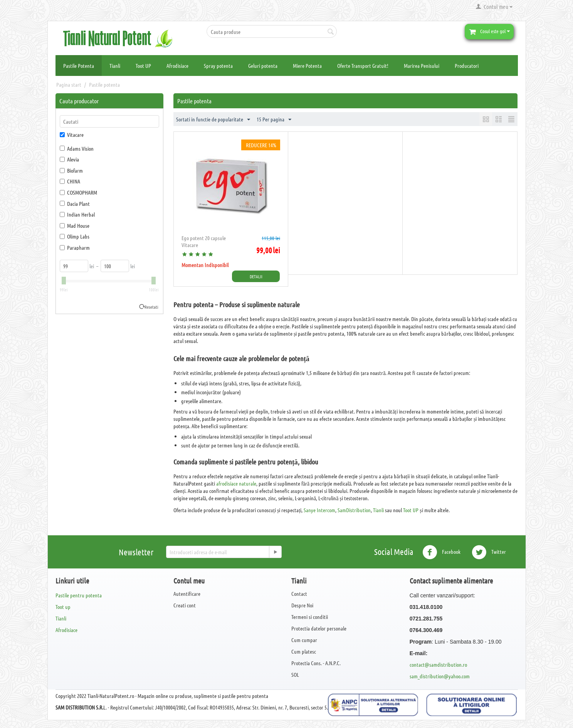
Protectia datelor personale (319, 628)
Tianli (115, 66)
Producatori (467, 66)
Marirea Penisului (422, 66)
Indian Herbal (77, 214)
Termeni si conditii (310, 617)
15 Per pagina (274, 120)
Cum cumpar (304, 640)
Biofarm (71, 170)
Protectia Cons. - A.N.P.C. (316, 663)
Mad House (75, 225)
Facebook (441, 552)
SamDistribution (354, 510)
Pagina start (69, 84)
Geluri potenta (263, 66)
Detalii (256, 276)
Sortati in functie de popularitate (213, 120)
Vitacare (72, 135)
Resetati (151, 307)
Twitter (489, 552)
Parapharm (75, 247)
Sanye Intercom (319, 510)
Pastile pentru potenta (79, 595)
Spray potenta (218, 66)
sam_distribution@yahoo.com (440, 676)
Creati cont (185, 605)
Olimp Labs (75, 236)
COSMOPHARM (78, 192)
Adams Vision (77, 148)
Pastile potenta (104, 84)
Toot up (63, 607)
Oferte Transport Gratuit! (363, 66)
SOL (295, 674)
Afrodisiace (177, 66)
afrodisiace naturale (236, 483)
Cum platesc (304, 651)
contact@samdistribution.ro (438, 664)
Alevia (69, 159)
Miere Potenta (307, 66)
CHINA (70, 181)
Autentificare (187, 593)
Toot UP (143, 66)
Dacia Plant (75, 203)
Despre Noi (302, 605)
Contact (299, 593)
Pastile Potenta (79, 66)
